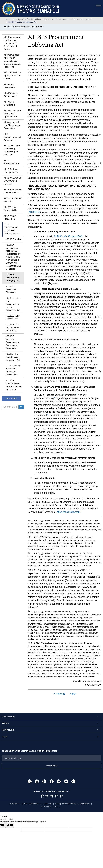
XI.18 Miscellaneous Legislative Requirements (12, 229)
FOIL (57, 806)
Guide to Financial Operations (41, 19)
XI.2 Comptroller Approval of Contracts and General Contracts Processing (12, 61)
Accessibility (46, 806)
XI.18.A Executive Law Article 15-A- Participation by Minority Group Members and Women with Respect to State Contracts (14, 257)
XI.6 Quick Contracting (10, 103)
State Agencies (19, 19)
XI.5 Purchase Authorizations (11, 95)
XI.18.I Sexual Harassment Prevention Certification (13, 370)
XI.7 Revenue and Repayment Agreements (12, 114)
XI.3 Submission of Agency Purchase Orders (13, 76)
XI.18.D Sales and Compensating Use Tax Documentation (13, 304)
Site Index (14, 804)
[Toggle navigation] (98, 7)
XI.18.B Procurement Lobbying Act (13, 278)
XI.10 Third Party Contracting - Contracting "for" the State (12, 150)
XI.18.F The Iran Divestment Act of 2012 (13, 328)
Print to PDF (11, 399)
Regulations (85, 804)
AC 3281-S (34, 212)
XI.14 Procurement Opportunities (13, 191)
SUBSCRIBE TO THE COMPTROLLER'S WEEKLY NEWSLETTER (30, 751)
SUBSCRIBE (51, 766)
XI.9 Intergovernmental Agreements (12, 137)
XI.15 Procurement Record (13, 200)
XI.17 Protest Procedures (10, 217)
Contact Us (47, 804)
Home (8, 19)
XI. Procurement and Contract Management (74, 19)
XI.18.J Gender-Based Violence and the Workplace (14, 385)
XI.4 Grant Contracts (9, 86)
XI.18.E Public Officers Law (13, 317)
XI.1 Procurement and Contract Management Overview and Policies (12, 43)
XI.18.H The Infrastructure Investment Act (13, 357)
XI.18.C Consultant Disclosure (11, 289)
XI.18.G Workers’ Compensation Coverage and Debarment (13, 342)
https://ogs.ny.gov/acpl (68, 512)
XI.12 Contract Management (11, 171)
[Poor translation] (10, 825)
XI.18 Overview (14, 239)
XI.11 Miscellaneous (12, 162)
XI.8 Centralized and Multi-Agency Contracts (12, 125)
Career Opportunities (30, 804)
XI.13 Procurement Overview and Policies (13, 181)
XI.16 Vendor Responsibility (10, 209)
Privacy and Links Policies (66, 804)
